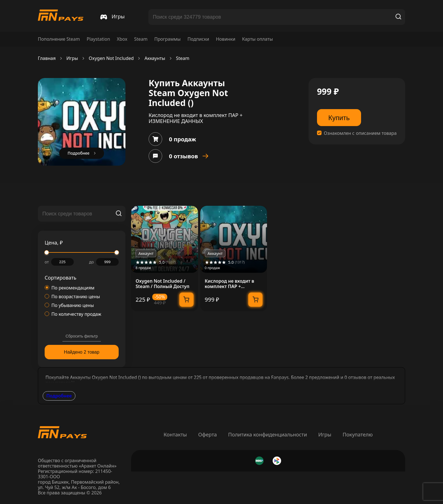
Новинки (226, 39)
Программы (167, 39)
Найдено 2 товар (82, 352)
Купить (339, 118)
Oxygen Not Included (111, 58)
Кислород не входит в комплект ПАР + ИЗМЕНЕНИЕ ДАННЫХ (230, 284)
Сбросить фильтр (82, 336)
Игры (72, 58)
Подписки (198, 39)
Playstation (98, 39)
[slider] (47, 252)
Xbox (122, 39)
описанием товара (376, 133)
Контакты (175, 434)
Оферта (207, 434)
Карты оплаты (258, 39)
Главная (47, 58)
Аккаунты (155, 58)
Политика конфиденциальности (268, 434)
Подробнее (59, 396)
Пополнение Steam (59, 39)
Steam (141, 39)
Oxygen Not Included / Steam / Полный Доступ (162, 284)
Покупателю (358, 434)
